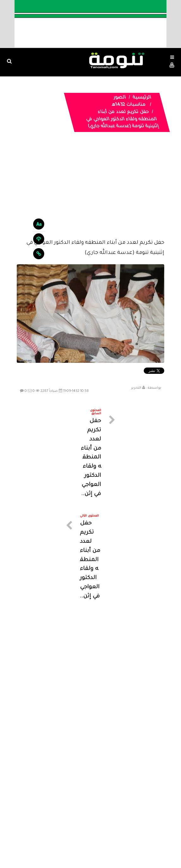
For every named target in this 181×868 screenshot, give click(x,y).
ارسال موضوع (32, 810)
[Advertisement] (90, 190)
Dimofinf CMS (96, 842)
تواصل (59, 810)
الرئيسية (142, 98)
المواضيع (131, 810)
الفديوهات (106, 810)
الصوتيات (81, 810)
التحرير (136, 388)
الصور (120, 98)
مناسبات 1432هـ (129, 105)
